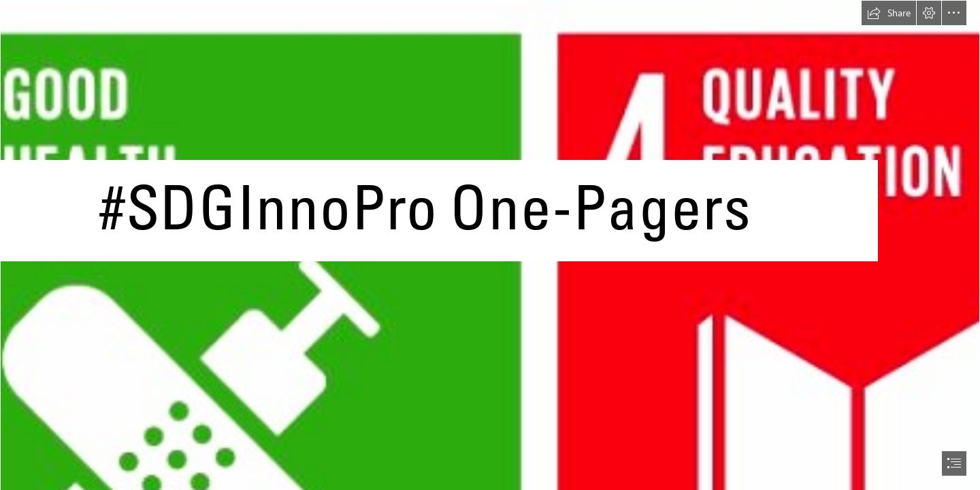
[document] (490, 245)
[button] (889, 13)
